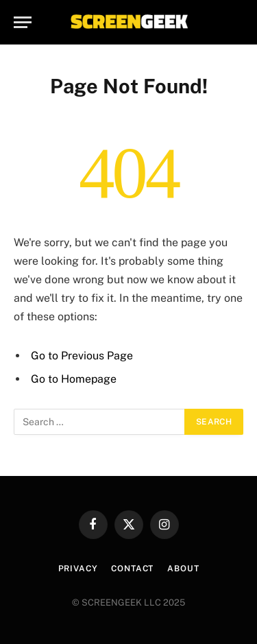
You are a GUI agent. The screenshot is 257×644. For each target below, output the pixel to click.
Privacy (78, 569)
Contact (132, 569)
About (183, 569)
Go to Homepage (74, 379)
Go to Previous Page (82, 356)
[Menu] (23, 22)
